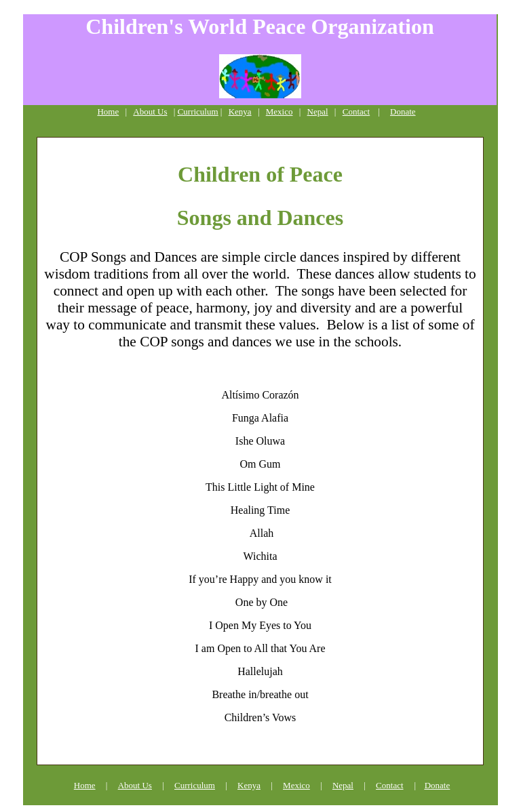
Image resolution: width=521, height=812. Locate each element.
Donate (403, 111)
